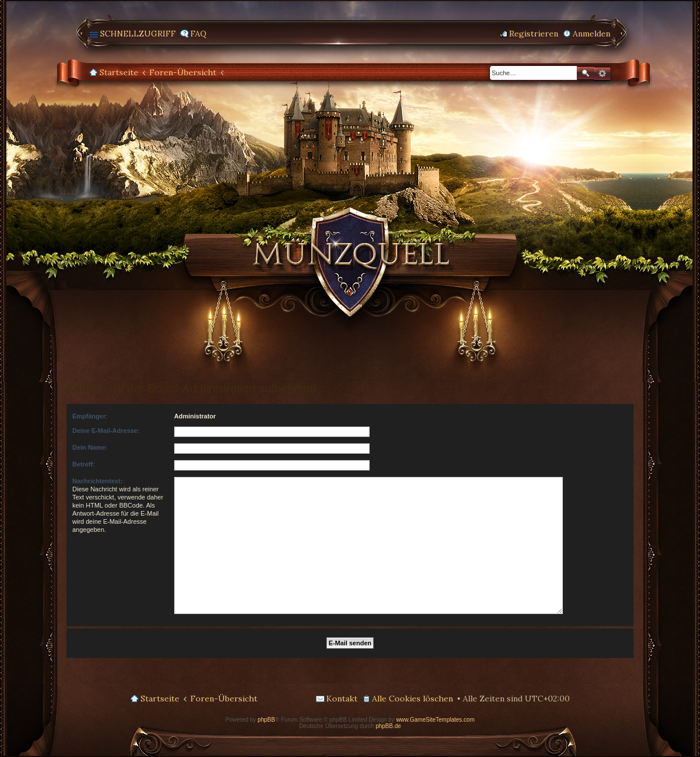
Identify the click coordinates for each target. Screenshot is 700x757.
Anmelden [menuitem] (592, 34)
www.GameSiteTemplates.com (436, 720)
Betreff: (84, 464)
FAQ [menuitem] (198, 34)
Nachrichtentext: (97, 481)
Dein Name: (90, 447)
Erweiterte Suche (602, 74)
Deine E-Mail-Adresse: (106, 431)
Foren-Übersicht (183, 72)
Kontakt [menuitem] (342, 699)
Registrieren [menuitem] (534, 34)
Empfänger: (90, 416)
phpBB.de (388, 726)
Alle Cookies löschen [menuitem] (412, 699)
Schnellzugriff (138, 34)
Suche (585, 73)
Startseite (119, 72)
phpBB (266, 720)
